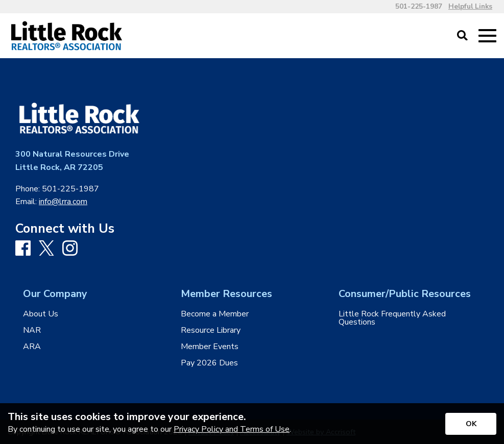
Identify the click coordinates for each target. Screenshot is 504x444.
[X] (46, 249)
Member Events (210, 347)
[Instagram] (70, 249)
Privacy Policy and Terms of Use (232, 429)
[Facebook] (23, 249)
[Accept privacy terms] (471, 424)
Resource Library (211, 330)
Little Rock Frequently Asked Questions (392, 318)
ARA (32, 347)
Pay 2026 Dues (209, 363)
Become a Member (215, 314)
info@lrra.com (63, 202)
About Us (41, 314)
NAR (32, 330)
